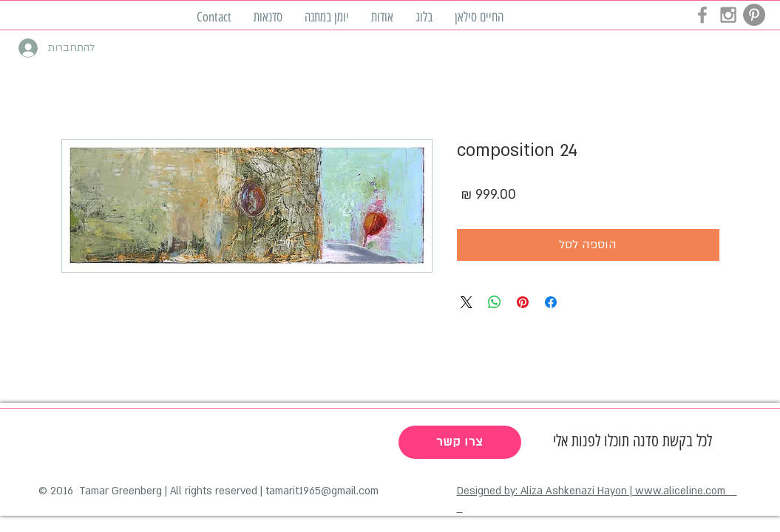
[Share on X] (467, 302)
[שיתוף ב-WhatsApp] (495, 302)
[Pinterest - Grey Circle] (754, 15)
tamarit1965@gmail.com (322, 491)
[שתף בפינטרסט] (523, 302)
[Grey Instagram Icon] (728, 15)
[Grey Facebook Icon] (702, 15)
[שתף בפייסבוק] (551, 302)
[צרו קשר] (460, 442)
